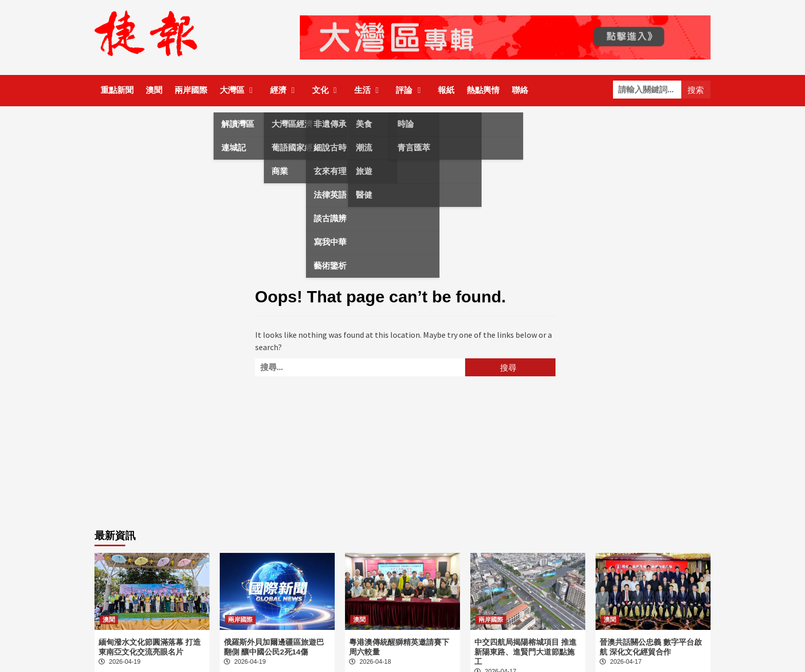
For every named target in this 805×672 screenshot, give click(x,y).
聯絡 (520, 90)
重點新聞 (117, 90)
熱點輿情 (483, 90)
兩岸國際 (191, 90)
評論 (411, 90)
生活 (369, 90)
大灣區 (239, 90)
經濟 (285, 90)
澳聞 (154, 90)
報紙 (446, 90)
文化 (327, 90)
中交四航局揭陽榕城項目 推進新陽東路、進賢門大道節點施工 (525, 652)
